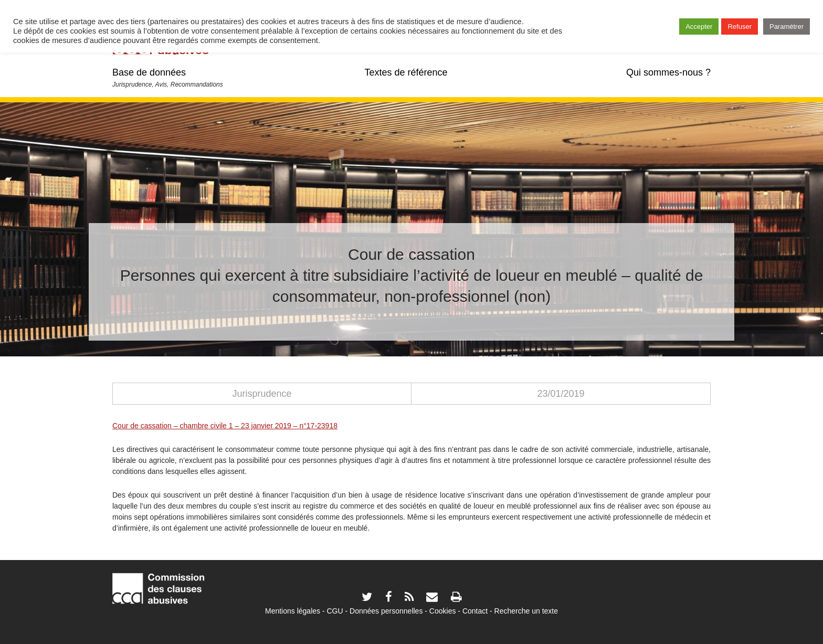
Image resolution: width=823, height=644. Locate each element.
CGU (335, 611)
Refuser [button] (740, 27)
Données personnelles (386, 611)
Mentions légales (293, 611)
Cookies (443, 611)
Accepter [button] (699, 27)
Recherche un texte (526, 611)
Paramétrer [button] (787, 27)
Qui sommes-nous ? (668, 72)
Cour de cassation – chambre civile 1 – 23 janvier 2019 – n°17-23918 (225, 426)
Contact (475, 611)
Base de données (149, 72)
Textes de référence (406, 72)
